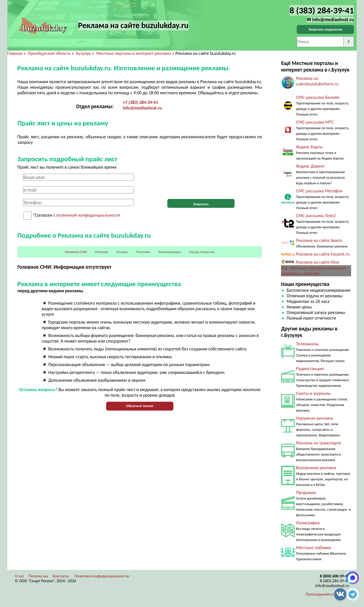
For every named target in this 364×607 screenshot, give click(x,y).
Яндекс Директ (310, 166)
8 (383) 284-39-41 (334, 581)
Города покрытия (202, 252)
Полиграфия (308, 523)
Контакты (61, 576)
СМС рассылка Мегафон (319, 191)
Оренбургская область (49, 53)
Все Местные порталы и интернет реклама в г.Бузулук (314, 271)
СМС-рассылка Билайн (318, 97)
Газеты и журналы (313, 393)
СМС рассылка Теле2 (316, 216)
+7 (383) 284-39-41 (141, 102)
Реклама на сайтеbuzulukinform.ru (317, 81)
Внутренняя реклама (316, 468)
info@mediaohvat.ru (142, 108)
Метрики (101, 252)
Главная (15, 53)
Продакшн (306, 492)
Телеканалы (307, 344)
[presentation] (201, 184)
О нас (20, 576)
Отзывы (122, 252)
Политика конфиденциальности (102, 576)
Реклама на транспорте (318, 443)
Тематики (143, 252)
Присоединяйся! (320, 594)
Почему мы (39, 576)
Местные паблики (313, 548)
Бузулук (83, 53)
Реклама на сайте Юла (317, 262)
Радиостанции (310, 369)
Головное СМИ (76, 252)
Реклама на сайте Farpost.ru (323, 254)
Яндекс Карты (309, 147)
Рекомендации (169, 252)
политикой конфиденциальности (88, 215)
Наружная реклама (314, 418)
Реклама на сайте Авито (319, 240)
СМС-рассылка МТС (315, 122)
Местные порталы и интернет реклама (133, 53)
